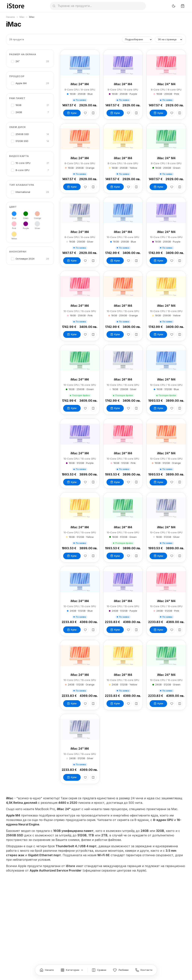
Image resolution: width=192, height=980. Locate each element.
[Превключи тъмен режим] (174, 6)
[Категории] (72, 970)
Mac (22, 17)
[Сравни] (93, 113)
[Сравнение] (99, 970)
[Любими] (85, 113)
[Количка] (183, 6)
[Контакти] (144, 970)
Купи (72, 113)
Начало (10, 17)
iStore (70, 866)
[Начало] (47, 970)
